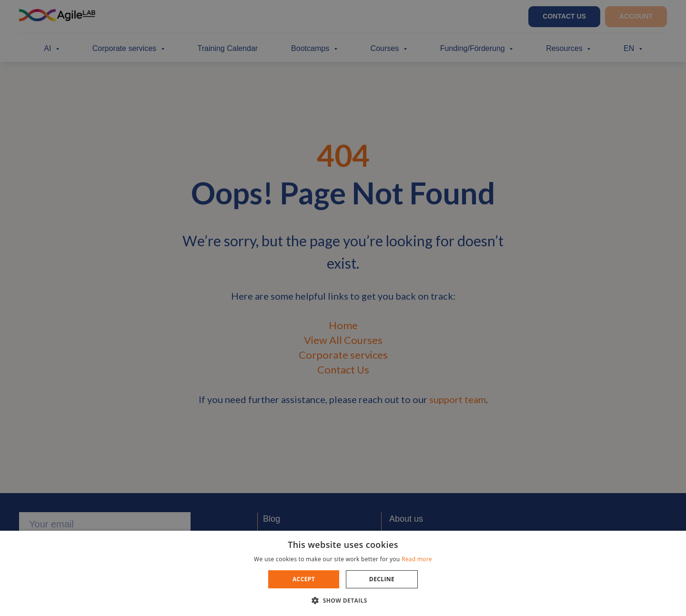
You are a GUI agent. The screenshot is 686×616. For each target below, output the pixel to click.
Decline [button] (382, 579)
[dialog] (343, 308)
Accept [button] (304, 579)
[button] (343, 600)
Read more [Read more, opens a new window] (417, 559)
